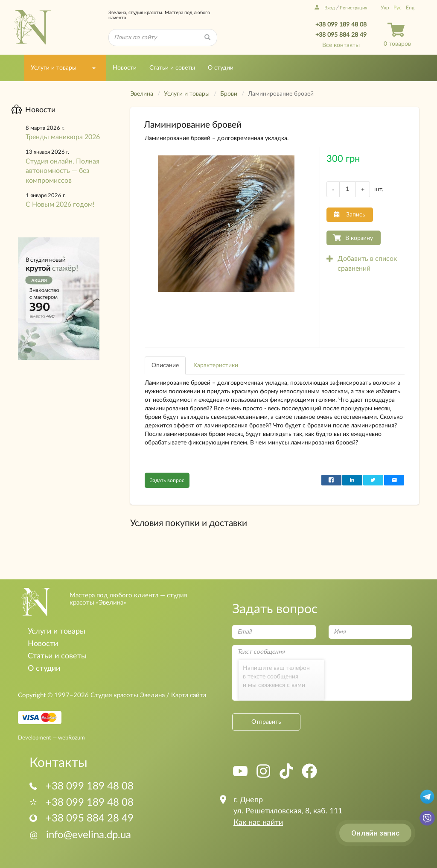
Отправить (266, 722)
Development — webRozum (51, 737)
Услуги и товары (54, 68)
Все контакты (341, 45)
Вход (325, 8)
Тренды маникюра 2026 (63, 137)
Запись (350, 215)
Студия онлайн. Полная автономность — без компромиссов (63, 171)
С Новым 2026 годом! (60, 205)
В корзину (359, 238)
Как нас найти (258, 823)
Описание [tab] (165, 365)
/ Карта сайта (185, 695)
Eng (410, 8)
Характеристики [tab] (216, 365)
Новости (125, 68)
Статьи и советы (172, 68)
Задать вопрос (167, 480)
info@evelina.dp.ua (80, 835)
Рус (398, 8)
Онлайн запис (375, 833)
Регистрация (353, 8)
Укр (385, 8)
